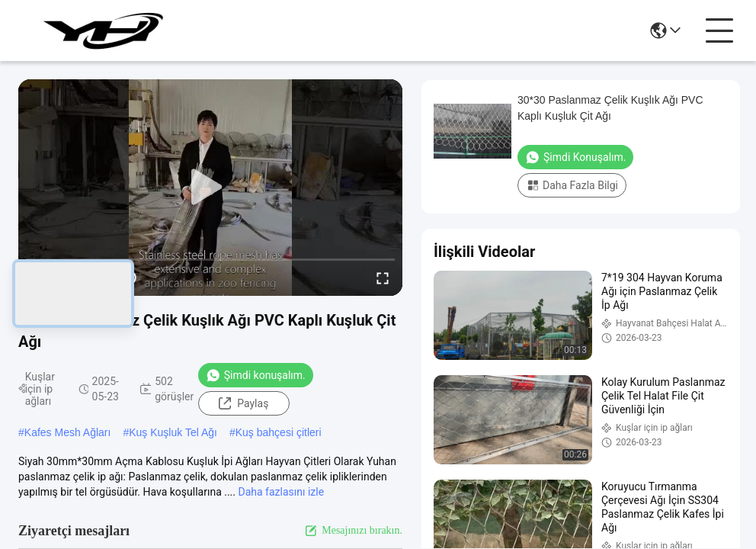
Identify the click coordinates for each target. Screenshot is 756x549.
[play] (210, 188)
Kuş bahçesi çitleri (279, 432)
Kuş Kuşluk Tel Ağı (173, 432)
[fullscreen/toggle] (383, 278)
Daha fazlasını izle (281, 492)
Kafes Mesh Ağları (68, 432)
